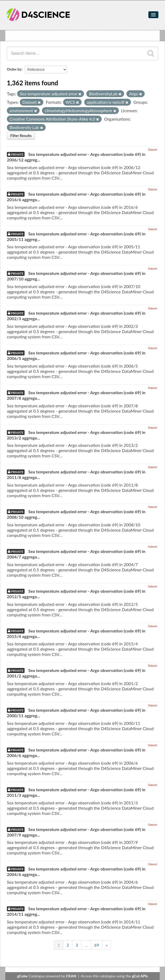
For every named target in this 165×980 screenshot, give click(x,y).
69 (97, 945)
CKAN (71, 976)
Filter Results (21, 135)
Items (10, 34)
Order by (14, 69)
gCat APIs (140, 976)
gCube (22, 976)
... (86, 945)
